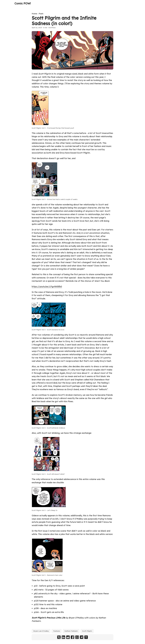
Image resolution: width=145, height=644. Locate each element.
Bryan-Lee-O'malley (41, 631)
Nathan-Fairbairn (71, 631)
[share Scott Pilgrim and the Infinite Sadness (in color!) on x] (59, 637)
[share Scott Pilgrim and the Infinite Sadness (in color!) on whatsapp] (77, 637)
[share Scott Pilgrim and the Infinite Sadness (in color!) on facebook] (72, 637)
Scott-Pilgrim (87, 631)
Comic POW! (23, 3)
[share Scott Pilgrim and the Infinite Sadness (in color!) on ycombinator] (86, 637)
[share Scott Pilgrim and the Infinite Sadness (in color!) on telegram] (82, 637)
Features (57, 631)
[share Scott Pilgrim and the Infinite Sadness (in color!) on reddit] (68, 637)
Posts (41, 14)
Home (34, 14)
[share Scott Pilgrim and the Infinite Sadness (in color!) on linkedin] (63, 637)
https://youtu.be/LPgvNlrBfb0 (47, 287)
